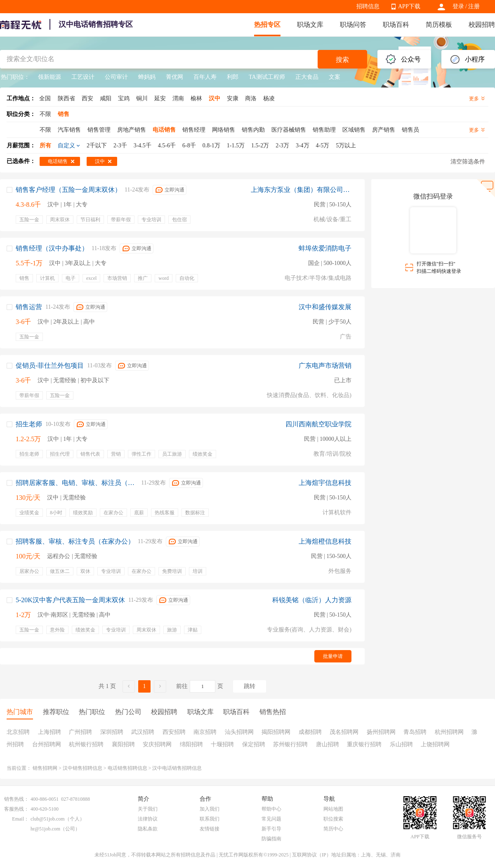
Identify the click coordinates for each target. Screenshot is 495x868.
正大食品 (307, 77)
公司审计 (116, 77)
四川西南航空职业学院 (318, 424)
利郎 (233, 77)
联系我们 (210, 819)
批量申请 (333, 656)
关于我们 (148, 809)
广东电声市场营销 (325, 365)
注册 (474, 6)
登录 (458, 6)
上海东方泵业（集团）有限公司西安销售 (301, 190)
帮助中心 (271, 809)
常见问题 (271, 819)
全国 (45, 98)
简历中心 (333, 829)
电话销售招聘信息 (127, 768)
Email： (20, 819)
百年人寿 (205, 77)
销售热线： (16, 799)
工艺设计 (83, 77)
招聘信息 (368, 6)
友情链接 (210, 829)
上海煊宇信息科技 (325, 483)
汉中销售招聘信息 (82, 768)
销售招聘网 (45, 768)
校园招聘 (482, 25)
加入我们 (210, 809)
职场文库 (310, 25)
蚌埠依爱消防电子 (325, 248)
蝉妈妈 (147, 77)
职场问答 (353, 25)
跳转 (250, 686)
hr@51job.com (45, 829)
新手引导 (271, 829)
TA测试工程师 (267, 77)
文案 (335, 77)
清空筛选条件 (468, 162)
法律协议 (148, 819)
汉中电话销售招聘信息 (177, 768)
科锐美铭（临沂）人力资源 (312, 600)
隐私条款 (148, 829)
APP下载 (409, 6)
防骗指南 (271, 839)
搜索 (342, 60)
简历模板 (439, 25)
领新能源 (49, 77)
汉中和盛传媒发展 (325, 307)
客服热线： (16, 809)
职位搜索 (333, 819)
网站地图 (333, 809)
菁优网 (174, 77)
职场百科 (396, 25)
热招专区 (267, 25)
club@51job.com (48, 819)
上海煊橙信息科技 (325, 541)
